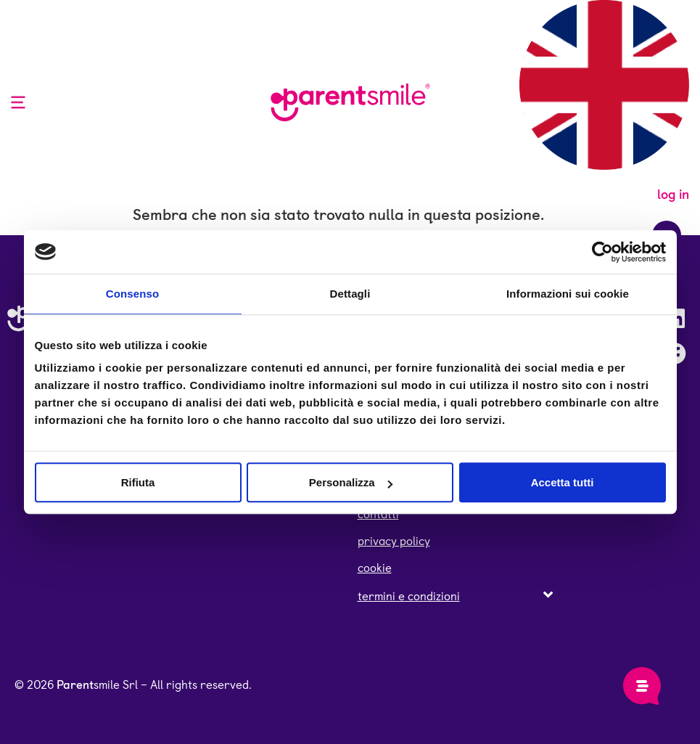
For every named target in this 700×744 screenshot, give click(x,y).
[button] (456, 596)
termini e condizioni (409, 596)
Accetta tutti (563, 482)
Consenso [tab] (132, 294)
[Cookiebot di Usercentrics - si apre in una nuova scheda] (602, 252)
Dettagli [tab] (350, 294)
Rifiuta (138, 482)
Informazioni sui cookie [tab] (568, 294)
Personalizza (351, 482)
